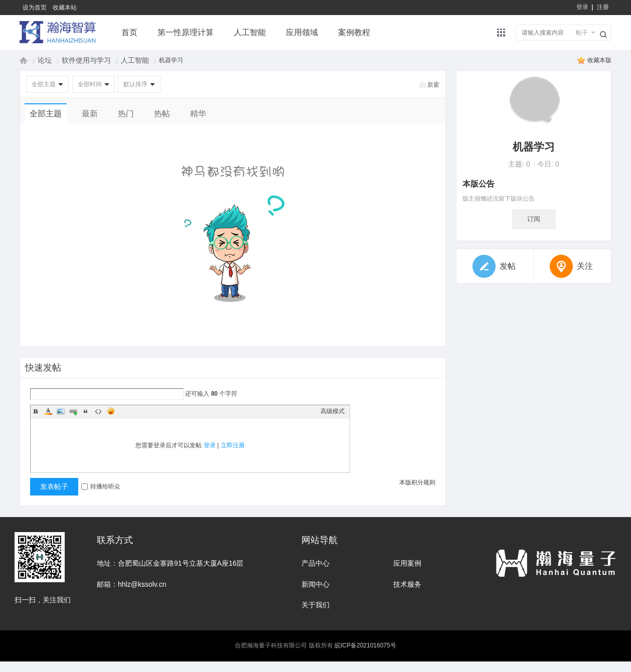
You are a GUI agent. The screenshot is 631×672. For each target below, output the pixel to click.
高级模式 (333, 411)
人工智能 (250, 32)
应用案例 (407, 563)
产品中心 (315, 563)
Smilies (111, 411)
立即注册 (233, 445)
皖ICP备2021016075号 (365, 645)
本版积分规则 (417, 482)
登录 (582, 7)
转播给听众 (101, 486)
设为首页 (35, 8)
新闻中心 (315, 584)
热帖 (162, 114)
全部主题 (44, 84)
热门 (126, 114)
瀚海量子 (24, 60)
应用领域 (302, 32)
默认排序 (135, 84)
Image (61, 411)
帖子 (582, 33)
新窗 (433, 85)
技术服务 (407, 584)
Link (73, 411)
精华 (198, 114)
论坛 (45, 60)
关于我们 (315, 605)
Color (48, 411)
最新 (90, 114)
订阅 (534, 219)
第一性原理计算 (186, 32)
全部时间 (90, 84)
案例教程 (354, 32)
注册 (603, 7)
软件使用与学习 (86, 60)
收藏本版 (599, 60)
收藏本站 (65, 8)
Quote (86, 411)
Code (98, 411)
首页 (129, 32)
